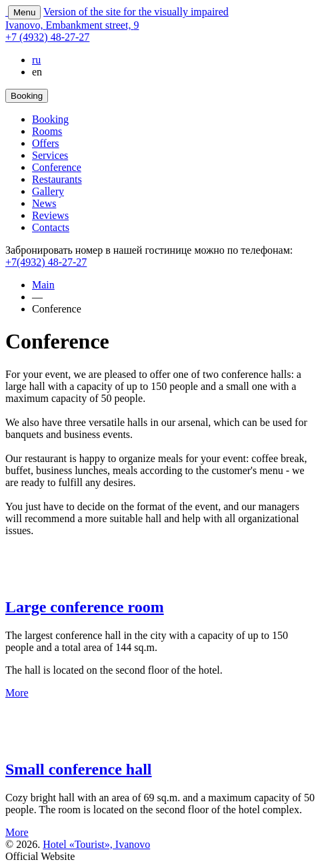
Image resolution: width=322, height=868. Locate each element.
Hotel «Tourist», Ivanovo (96, 844)
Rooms (47, 131)
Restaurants (57, 179)
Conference (57, 167)
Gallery (48, 191)
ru (36, 60)
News (44, 203)
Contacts (51, 227)
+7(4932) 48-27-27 (46, 262)
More (17, 693)
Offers (46, 143)
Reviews (50, 215)
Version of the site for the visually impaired (136, 12)
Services (50, 155)
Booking (50, 119)
